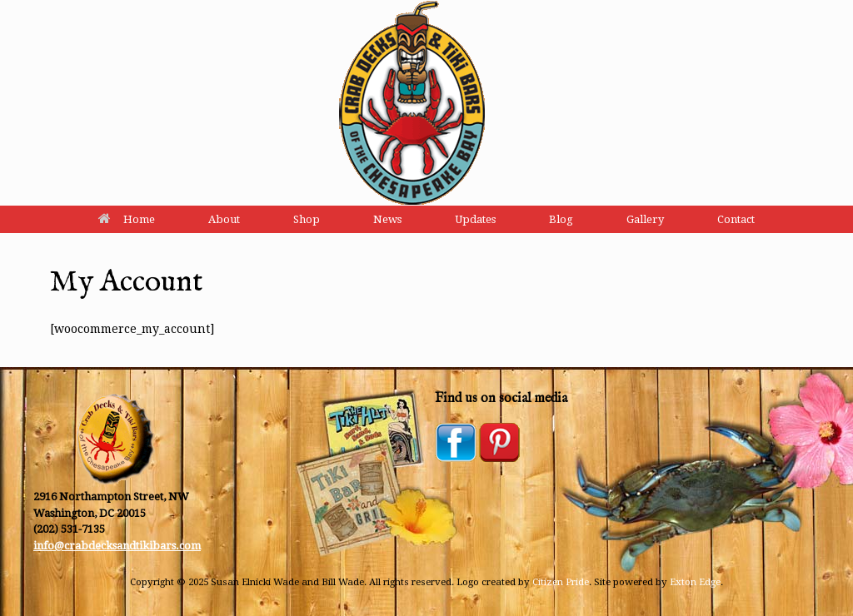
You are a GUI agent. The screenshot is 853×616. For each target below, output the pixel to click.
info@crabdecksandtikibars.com (117, 546)
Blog (561, 219)
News (387, 219)
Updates (475, 219)
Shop (307, 219)
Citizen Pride (561, 582)
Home (127, 219)
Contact (736, 219)
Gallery (645, 219)
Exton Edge (695, 582)
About (224, 219)
